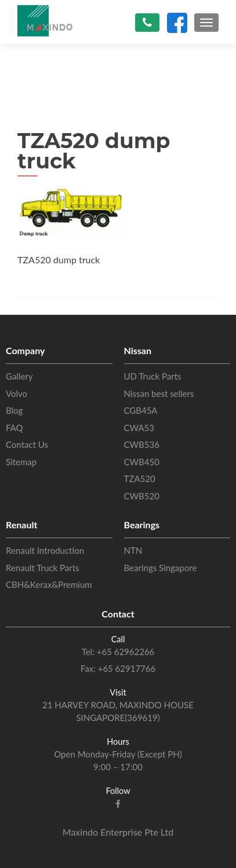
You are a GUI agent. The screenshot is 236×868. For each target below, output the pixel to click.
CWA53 (139, 428)
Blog (14, 410)
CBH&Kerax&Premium (49, 584)
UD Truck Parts (153, 376)
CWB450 (142, 462)
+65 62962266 (124, 652)
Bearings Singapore (161, 568)
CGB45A (141, 410)
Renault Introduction (45, 550)
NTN (133, 550)
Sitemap (21, 462)
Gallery (19, 376)
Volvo (17, 393)
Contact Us (27, 444)
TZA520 (140, 479)
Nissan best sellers (159, 393)
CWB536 (142, 444)
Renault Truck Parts (43, 568)
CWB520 (142, 496)
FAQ (14, 428)
